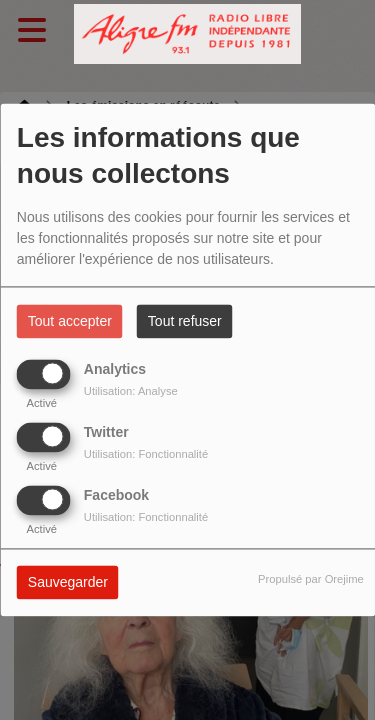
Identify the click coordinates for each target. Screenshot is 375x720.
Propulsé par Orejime (311, 580)
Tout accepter (70, 322)
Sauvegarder (68, 583)
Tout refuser (185, 322)
